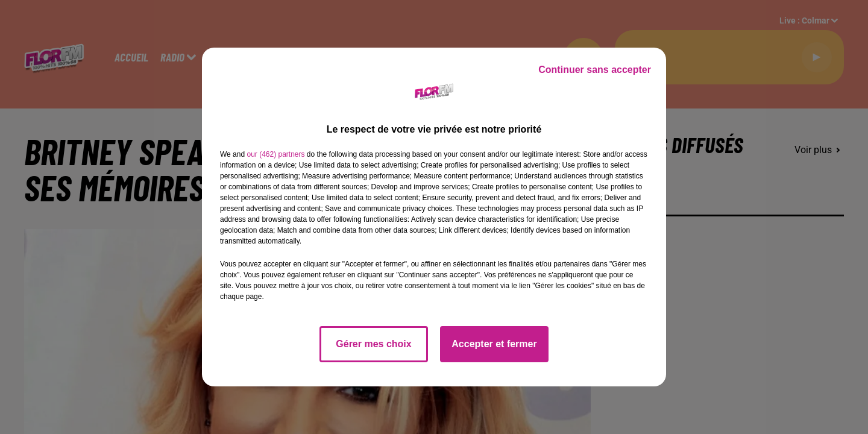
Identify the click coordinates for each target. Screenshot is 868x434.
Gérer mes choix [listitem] (373, 344)
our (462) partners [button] (275, 154)
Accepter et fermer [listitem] (494, 344)
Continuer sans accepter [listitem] (595, 70)
